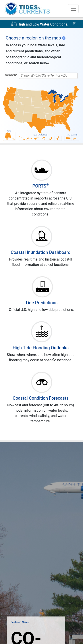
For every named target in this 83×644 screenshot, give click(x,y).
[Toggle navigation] (73, 9)
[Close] (75, 23)
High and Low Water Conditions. (43, 24)
